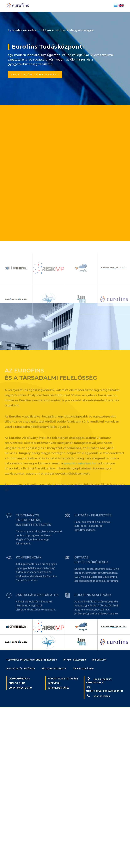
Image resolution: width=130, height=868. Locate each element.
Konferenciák (99, 660)
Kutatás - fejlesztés (74, 660)
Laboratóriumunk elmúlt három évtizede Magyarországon (51, 30)
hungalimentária (58, 688)
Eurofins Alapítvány (83, 669)
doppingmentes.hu (20, 688)
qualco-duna (17, 683)
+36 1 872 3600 (102, 696)
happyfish (54, 683)
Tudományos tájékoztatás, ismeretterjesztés (32, 660)
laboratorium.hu (19, 678)
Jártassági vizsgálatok (54, 669)
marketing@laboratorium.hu (104, 691)
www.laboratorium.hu (80, 465)
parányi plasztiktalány (63, 678)
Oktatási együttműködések (21, 669)
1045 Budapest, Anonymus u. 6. (99, 681)
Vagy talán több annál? (35, 74)
